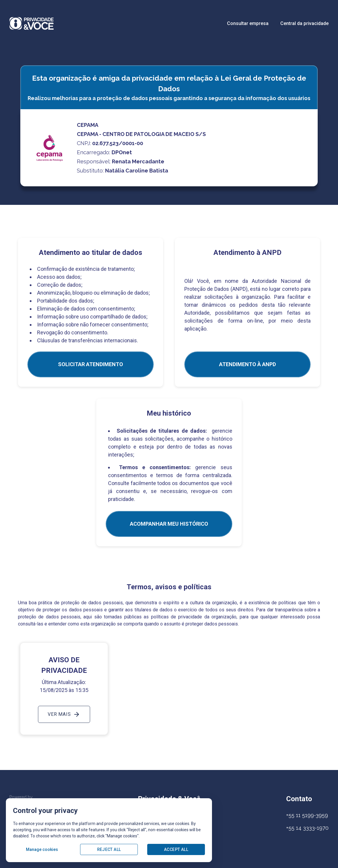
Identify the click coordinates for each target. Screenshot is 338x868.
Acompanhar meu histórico (169, 524)
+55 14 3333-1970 (307, 828)
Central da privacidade (304, 23)
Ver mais (64, 714)
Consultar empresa (248, 23)
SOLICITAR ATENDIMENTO (91, 364)
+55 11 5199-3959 (307, 815)
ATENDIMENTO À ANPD (247, 364)
